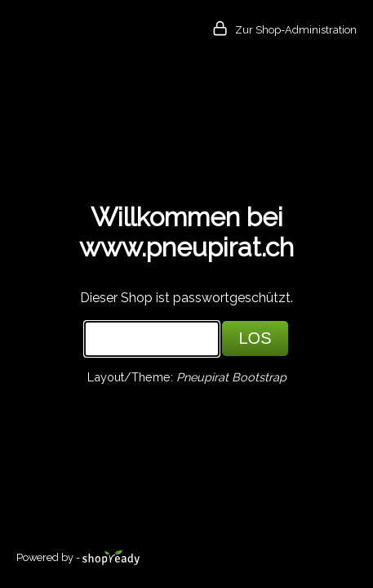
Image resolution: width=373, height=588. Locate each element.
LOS (255, 338)
